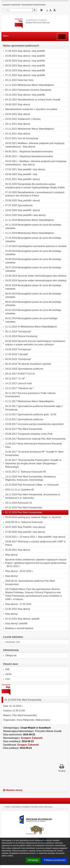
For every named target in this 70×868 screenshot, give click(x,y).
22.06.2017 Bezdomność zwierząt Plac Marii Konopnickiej (34, 439)
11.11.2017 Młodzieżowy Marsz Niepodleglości (28, 401)
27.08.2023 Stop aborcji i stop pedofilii (23, 51)
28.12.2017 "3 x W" (13, 379)
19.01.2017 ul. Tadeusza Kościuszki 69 (24, 472)
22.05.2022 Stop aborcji (16, 609)
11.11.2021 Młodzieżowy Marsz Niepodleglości (28, 129)
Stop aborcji (10, 555)
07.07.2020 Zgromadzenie (17, 205)
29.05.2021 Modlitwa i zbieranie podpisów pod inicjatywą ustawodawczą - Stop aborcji (33, 145)
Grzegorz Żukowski (32, 738)
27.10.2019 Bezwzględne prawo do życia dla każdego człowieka (31, 240)
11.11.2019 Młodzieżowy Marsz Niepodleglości (28, 233)
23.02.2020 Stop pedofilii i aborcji (21, 210)
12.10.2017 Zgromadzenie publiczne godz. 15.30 (29, 415)
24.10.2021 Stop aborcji (16, 134)
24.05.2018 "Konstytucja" (17, 349)
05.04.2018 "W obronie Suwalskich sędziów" (27, 364)
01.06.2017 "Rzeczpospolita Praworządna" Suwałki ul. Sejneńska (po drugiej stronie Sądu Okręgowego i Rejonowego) (32, 464)
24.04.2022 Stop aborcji (16, 114)
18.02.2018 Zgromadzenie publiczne (22, 369)
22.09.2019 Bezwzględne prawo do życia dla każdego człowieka (31, 253)
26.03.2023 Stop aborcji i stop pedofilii (23, 66)
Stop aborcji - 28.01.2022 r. (17, 571)
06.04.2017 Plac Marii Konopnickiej (22, 429)
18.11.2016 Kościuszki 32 (17, 503)
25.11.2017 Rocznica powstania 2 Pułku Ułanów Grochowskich (29, 395)
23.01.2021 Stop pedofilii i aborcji (21, 179)
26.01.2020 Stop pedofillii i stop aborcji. (24, 215)
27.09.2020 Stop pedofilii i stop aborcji (23, 532)
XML (6, 669)
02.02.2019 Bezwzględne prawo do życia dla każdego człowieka (31, 312)
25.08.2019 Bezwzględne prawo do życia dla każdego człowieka (31, 261)
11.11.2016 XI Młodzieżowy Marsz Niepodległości (29, 327)
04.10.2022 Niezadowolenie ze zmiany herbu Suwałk (31, 100)
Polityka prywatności (55, 860)
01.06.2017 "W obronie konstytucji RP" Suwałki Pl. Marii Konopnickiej (32, 454)
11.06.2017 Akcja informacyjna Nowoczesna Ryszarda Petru (32, 445)
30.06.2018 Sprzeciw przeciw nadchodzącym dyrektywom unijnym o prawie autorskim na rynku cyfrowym (34, 343)
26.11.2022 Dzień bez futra (17, 80)
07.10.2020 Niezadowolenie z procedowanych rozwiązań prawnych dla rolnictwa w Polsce (33, 194)
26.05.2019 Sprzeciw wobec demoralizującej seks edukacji (34, 281)
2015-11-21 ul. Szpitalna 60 (18, 490)
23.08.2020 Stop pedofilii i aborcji (21, 201)
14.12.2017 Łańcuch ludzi (17, 383)
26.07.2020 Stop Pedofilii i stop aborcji (23, 527)
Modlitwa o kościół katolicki (17, 628)
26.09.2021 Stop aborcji (16, 550)
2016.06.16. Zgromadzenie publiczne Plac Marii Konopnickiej (28, 583)
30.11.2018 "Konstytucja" (17, 332)
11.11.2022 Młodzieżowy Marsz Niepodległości (28, 85)
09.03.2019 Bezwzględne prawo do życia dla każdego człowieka (31, 304)
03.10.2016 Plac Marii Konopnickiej (22, 508)
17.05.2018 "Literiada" (15, 354)
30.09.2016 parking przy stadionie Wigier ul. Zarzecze (31, 517)
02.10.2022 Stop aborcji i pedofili (20, 619)
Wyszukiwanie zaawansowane (34, 5)
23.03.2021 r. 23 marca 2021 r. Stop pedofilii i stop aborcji (33, 537)
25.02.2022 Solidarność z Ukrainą (21, 119)
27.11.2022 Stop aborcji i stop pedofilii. (24, 75)
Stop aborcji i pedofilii (14, 624)
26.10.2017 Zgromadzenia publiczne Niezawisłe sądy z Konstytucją (32, 408)
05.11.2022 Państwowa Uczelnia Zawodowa (26, 90)
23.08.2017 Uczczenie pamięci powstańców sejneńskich (33, 424)
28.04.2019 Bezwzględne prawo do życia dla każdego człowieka (31, 287)
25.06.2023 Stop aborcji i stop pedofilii (23, 56)
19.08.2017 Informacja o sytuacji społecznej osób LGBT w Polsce (34, 543)
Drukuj (62, 768)
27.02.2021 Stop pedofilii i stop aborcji (23, 169)
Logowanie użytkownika (11, 5)
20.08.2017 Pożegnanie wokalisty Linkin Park (27, 434)
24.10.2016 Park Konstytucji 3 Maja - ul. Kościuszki (30, 485)
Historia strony (13, 790)
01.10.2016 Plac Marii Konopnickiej (22, 512)
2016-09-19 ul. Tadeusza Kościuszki (22, 522)
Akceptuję (33, 860)
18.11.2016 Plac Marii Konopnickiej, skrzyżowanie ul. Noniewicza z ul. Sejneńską (31, 496)
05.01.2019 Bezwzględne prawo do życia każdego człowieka (30, 320)
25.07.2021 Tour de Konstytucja (20, 138)
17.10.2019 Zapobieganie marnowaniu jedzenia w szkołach (34, 246)
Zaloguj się (9, 655)
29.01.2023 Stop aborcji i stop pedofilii (23, 71)
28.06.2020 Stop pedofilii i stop (19, 174)
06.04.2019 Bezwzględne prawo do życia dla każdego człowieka (31, 295)
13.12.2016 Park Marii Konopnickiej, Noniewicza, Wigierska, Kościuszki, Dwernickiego (29, 478)
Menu (6, 36)
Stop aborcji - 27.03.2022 (17, 604)
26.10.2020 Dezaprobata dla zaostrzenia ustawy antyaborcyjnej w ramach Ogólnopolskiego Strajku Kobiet (33, 186)
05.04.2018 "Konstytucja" (17, 359)
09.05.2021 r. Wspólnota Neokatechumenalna (27, 152)
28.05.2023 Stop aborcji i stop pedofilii (23, 61)
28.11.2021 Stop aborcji (16, 124)
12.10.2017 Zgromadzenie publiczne (22, 419)
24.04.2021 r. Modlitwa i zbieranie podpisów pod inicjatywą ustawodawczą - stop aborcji (34, 163)
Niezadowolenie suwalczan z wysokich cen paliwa (29, 109)
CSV (6, 679)
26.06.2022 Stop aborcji (16, 105)
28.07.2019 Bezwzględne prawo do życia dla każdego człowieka (31, 269)
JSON (7, 674)
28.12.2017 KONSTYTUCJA (18, 374)
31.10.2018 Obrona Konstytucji (20, 336)
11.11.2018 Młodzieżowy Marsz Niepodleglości (28, 220)
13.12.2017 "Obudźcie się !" (18, 388)
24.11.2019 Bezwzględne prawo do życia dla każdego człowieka (31, 227)
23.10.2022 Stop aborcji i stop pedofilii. (24, 95)
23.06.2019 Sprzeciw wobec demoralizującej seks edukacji (34, 276)
